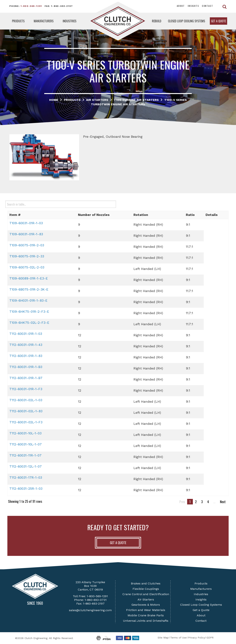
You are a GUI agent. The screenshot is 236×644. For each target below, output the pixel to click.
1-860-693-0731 (96, 600)
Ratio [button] (190, 215)
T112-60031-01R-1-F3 (26, 389)
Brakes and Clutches (146, 583)
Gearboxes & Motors (146, 605)
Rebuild (157, 21)
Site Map (163, 638)
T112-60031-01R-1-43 (26, 345)
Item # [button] (15, 215)
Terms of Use (178, 638)
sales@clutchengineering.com (90, 610)
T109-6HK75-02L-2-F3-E (29, 323)
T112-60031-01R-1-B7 (26, 378)
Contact (208, 6)
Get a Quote (218, 21)
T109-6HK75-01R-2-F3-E (29, 311)
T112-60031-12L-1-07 (26, 466)
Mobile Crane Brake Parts (146, 615)
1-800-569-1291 (31, 6)
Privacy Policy (197, 638)
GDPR (210, 638)
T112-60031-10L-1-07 (26, 444)
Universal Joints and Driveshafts (146, 621)
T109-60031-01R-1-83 (26, 234)
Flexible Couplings (146, 589)
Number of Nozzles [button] (94, 215)
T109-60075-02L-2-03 (27, 267)
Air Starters (146, 599)
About (181, 6)
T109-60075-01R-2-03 (27, 245)
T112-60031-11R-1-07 (25, 455)
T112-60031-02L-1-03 (26, 400)
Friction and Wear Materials (146, 610)
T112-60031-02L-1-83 (26, 411)
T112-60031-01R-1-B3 (26, 367)
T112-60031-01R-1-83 (26, 356)
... (214, 502)
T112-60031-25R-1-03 (26, 488)
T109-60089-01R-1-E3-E (29, 278)
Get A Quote (118, 543)
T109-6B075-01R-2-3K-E (29, 289)
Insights (193, 6)
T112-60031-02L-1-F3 (26, 422)
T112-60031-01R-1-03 (26, 334)
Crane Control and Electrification (146, 594)
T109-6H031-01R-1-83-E (28, 300)
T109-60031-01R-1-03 (26, 223)
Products (18, 21)
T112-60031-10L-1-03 (25, 433)
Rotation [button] (141, 215)
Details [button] (212, 215)
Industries (70, 21)
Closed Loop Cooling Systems (186, 21)
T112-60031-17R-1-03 (26, 477)
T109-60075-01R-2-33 (27, 256)
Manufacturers (44, 21)
